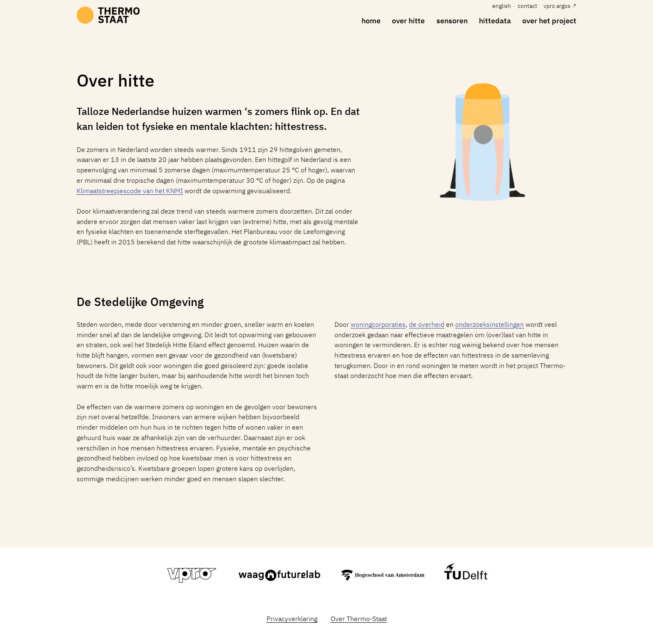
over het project (549, 20)
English (502, 6)
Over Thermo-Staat (359, 619)
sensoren (452, 20)
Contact (527, 6)
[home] (108, 16)
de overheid (427, 324)
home (371, 20)
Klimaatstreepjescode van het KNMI (130, 191)
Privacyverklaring (292, 619)
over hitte (408, 20)
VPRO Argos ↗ (560, 6)
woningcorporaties (378, 324)
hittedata (495, 20)
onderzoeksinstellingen (490, 324)
